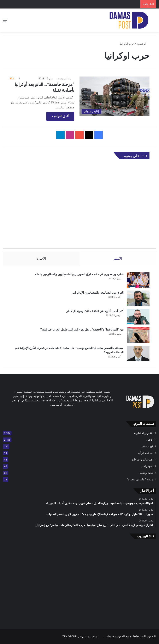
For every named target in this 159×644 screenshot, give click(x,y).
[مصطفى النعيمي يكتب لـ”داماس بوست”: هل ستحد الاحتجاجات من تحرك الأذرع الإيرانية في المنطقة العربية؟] (138, 354)
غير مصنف (147, 446)
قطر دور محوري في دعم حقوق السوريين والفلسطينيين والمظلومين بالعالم (79, 274)
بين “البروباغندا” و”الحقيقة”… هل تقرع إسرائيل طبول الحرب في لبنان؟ (82, 329)
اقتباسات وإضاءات (142, 459)
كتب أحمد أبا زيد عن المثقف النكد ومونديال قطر (95, 311)
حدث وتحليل (146, 473)
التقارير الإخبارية (144, 433)
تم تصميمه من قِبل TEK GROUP (81, 636)
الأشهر (118, 259)
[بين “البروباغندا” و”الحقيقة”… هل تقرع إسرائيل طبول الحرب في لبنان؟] (138, 335)
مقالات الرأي (146, 453)
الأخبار (150, 440)
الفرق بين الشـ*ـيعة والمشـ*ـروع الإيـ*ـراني (98, 293)
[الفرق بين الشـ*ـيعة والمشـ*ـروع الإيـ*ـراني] (138, 298)
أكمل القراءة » (60, 116)
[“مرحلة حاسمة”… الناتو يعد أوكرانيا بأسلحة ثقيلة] (114, 96)
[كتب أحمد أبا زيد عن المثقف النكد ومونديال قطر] (138, 317)
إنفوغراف (148, 466)
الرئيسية (143, 44)
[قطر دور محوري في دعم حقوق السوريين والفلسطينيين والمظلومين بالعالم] (138, 280)
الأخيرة (42, 259)
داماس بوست (64, 79)
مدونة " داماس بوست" (140, 479)
